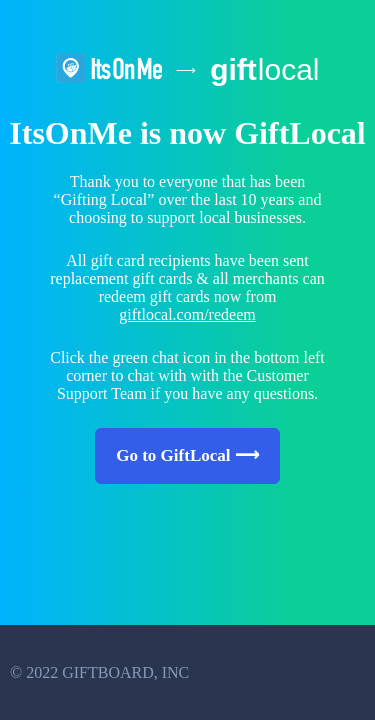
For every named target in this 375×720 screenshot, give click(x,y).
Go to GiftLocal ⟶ (187, 455)
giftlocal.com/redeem (187, 314)
